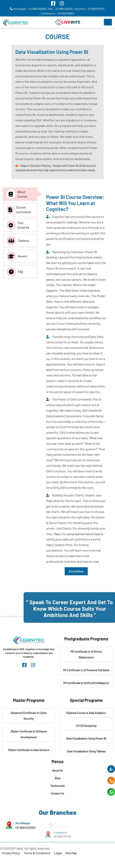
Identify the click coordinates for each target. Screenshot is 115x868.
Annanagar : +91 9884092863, (29, 9)
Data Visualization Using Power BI (86, 738)
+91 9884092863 (25, 827)
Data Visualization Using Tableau (86, 751)
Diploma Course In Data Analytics (86, 713)
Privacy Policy (11, 853)
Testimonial (57, 786)
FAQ (15, 272)
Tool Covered (18, 225)
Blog (58, 778)
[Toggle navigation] (108, 22)
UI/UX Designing (86, 726)
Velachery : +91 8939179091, (90, 9)
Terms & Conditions (37, 853)
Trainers (18, 241)
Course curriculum (19, 210)
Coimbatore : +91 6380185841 (57, 13)
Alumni (17, 256)
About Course (17, 194)
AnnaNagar (23, 823)
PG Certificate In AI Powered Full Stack (86, 670)
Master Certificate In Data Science (29, 750)
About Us (57, 770)
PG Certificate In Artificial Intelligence (86, 683)
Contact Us (57, 793)
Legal (58, 853)
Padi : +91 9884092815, (61, 9)
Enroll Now (76, 571)
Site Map (71, 853)
